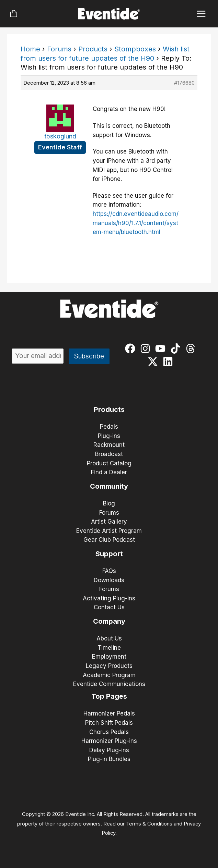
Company (109, 621)
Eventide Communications (109, 684)
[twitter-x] (154, 362)
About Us (109, 638)
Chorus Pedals (109, 732)
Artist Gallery (109, 522)
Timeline (109, 648)
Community (109, 486)
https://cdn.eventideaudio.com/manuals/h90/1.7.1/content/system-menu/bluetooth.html (136, 223)
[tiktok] (177, 349)
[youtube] (162, 349)
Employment (109, 657)
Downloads (109, 580)
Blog (109, 503)
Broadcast (109, 454)
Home (30, 49)
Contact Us (109, 607)
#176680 (184, 83)
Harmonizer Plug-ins (109, 741)
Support (109, 554)
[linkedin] (169, 362)
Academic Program (109, 675)
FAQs (109, 571)
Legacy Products (109, 666)
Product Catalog (109, 463)
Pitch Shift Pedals (109, 723)
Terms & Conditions (149, 824)
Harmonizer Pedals (109, 713)
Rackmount (109, 445)
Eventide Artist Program (109, 531)
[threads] (192, 349)
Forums (59, 49)
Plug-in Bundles (109, 759)
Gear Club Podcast (109, 540)
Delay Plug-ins (109, 750)
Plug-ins (109, 436)
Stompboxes (135, 49)
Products (93, 49)
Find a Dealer (109, 472)
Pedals (109, 427)
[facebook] (132, 349)
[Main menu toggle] (201, 14)
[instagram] (147, 349)
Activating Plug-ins (109, 598)
